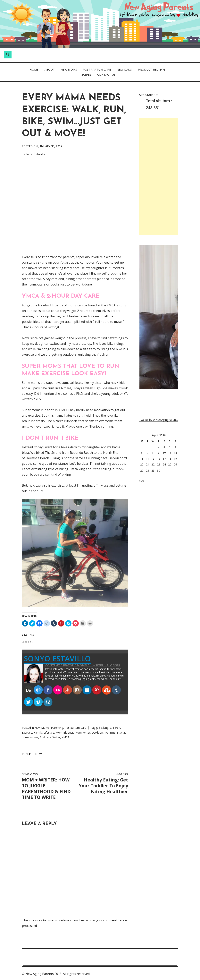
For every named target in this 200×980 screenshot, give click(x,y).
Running (110, 732)
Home (34, 69)
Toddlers (45, 737)
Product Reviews (152, 69)
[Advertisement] (159, 177)
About (50, 69)
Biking (105, 727)
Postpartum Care (97, 69)
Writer (56, 737)
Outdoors (98, 732)
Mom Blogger (64, 732)
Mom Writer (82, 732)
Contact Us (106, 74)
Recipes (85, 74)
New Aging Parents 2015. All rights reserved (58, 973)
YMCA (66, 737)
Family (38, 732)
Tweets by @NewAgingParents (159, 420)
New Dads (124, 69)
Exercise (27, 732)
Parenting (57, 727)
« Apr (142, 481)
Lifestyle (49, 732)
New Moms (69, 69)
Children (115, 727)
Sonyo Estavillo (35, 154)
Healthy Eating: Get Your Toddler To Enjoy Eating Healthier (103, 783)
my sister (96, 383)
